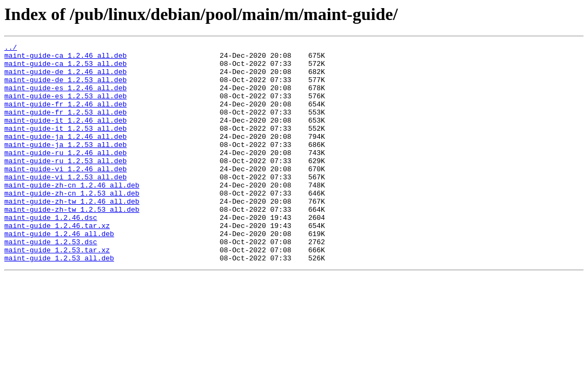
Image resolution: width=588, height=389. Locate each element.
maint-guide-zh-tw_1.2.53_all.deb (72, 243)
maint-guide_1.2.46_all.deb (59, 272)
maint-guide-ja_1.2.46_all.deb (65, 156)
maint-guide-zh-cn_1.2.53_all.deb (72, 224)
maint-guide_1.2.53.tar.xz (57, 292)
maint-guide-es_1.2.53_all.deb (65, 107)
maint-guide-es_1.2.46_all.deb (65, 97)
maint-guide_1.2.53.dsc (51, 282)
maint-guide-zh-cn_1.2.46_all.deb (72, 214)
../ (11, 49)
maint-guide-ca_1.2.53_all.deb (65, 68)
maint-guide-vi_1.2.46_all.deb (65, 194)
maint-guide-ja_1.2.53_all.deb (65, 165)
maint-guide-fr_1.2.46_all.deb (65, 117)
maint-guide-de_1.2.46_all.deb (65, 78)
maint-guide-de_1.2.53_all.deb (65, 88)
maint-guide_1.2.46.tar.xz (57, 263)
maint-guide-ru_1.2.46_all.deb (65, 175)
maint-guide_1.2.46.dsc (51, 253)
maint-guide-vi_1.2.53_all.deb (65, 204)
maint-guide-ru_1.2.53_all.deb (65, 185)
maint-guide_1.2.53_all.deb (59, 301)
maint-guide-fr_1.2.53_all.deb (65, 126)
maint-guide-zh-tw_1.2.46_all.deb (72, 233)
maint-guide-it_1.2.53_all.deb (65, 146)
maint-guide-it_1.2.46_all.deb (65, 136)
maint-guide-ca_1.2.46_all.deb (65, 58)
